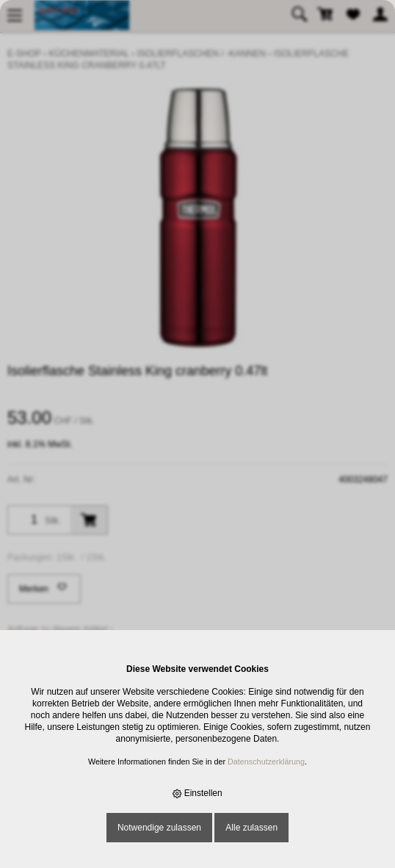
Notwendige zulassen (159, 828)
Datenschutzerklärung (266, 762)
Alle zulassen (251, 828)
